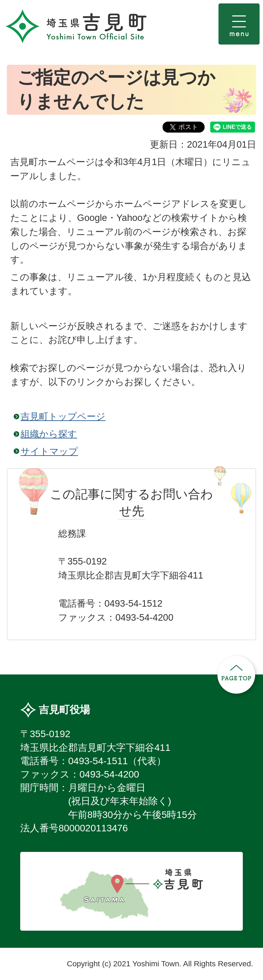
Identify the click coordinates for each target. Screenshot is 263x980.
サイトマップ (49, 451)
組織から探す (49, 434)
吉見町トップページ (63, 416)
